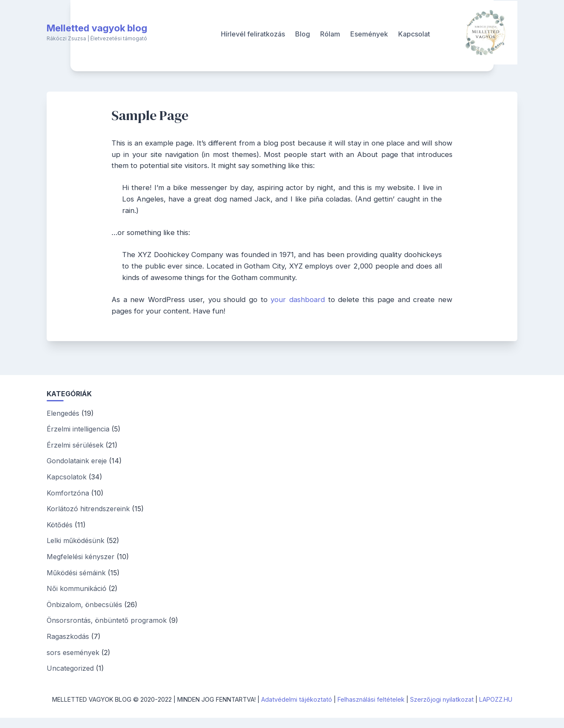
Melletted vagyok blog (97, 28)
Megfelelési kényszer (81, 557)
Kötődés (60, 525)
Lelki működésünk (75, 540)
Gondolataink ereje (77, 461)
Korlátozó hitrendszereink (88, 509)
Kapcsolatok (67, 477)
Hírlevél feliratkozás (253, 34)
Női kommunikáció (77, 588)
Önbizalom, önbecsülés (84, 605)
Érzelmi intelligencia (78, 429)
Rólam (330, 34)
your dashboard (298, 300)
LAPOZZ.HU (496, 699)
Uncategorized (70, 668)
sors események (73, 652)
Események (369, 34)
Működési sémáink (76, 573)
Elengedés (63, 413)
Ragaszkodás (68, 636)
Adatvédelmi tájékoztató (297, 699)
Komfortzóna (68, 493)
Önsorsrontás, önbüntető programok (107, 620)
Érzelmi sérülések (75, 445)
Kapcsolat (414, 34)
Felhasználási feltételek (371, 699)
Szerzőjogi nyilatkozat (442, 699)
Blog (303, 34)
